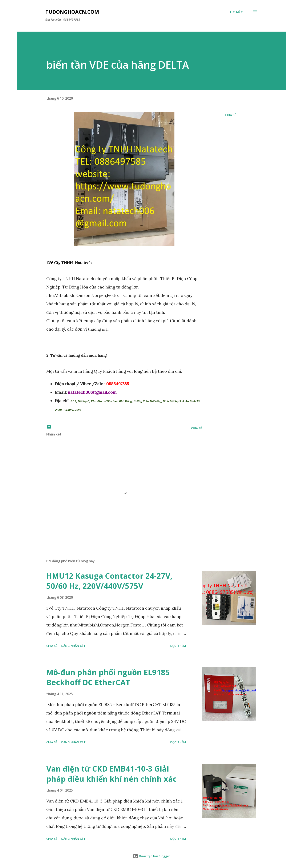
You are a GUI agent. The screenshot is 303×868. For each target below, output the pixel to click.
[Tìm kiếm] (236, 12)
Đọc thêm (178, 646)
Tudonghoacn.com (72, 12)
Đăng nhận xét (73, 646)
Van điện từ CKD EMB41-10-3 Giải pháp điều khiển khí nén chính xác (112, 774)
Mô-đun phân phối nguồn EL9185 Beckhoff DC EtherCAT (108, 677)
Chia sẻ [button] (231, 115)
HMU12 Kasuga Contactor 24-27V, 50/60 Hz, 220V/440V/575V (109, 581)
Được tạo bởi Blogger (151, 856)
